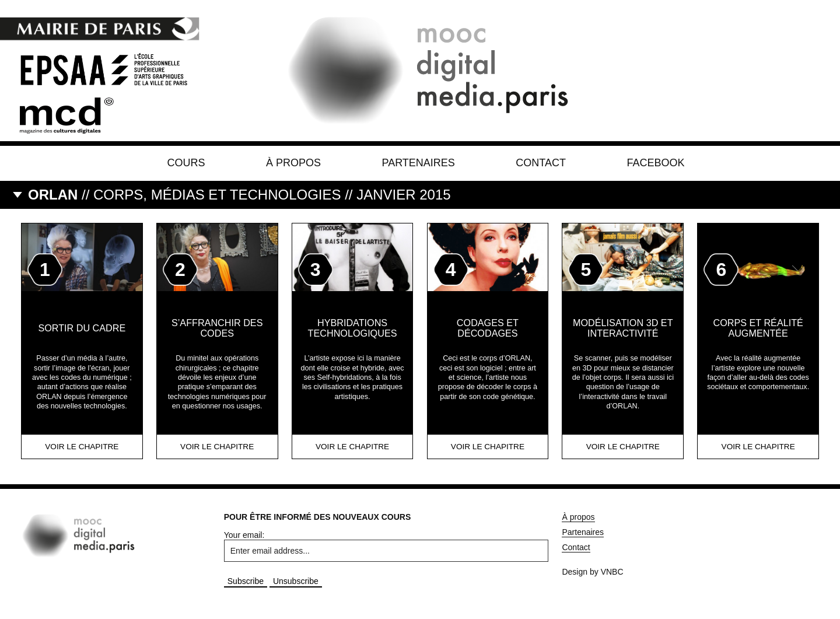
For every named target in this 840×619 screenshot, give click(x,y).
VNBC (612, 572)
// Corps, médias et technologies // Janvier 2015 (239, 195)
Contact (541, 163)
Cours (186, 163)
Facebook (655, 163)
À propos (293, 163)
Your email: (244, 535)
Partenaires (418, 163)
